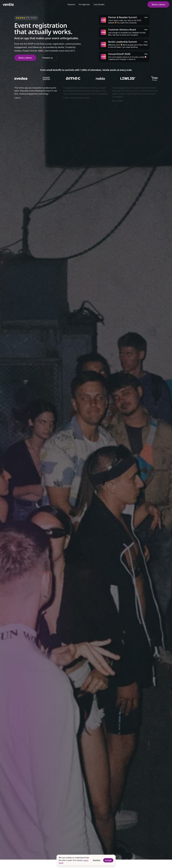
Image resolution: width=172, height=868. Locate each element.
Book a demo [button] (158, 4)
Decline (97, 860)
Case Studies (99, 4)
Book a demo (25, 58)
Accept (108, 860)
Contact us (47, 58)
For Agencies (84, 4)
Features (71, 4)
